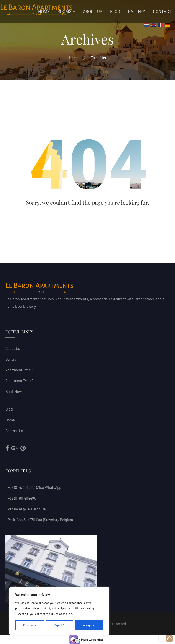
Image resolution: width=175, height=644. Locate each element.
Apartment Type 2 (19, 380)
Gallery (11, 359)
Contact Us (14, 431)
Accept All (89, 625)
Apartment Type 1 (19, 370)
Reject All (60, 625)
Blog (9, 409)
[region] (59, 611)
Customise (30, 625)
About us (13, 348)
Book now (14, 391)
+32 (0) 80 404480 (22, 498)
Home (74, 58)
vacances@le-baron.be (27, 509)
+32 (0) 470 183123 (22, 487)
